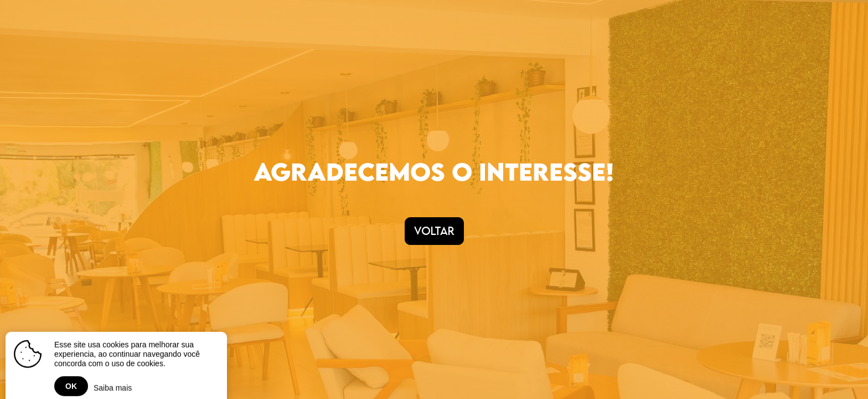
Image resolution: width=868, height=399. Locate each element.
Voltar (434, 231)
